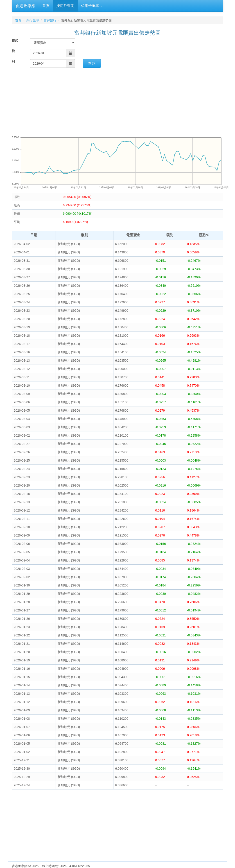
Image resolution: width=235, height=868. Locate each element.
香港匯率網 (25, 6)
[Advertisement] (117, 101)
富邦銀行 (50, 20)
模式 (15, 41)
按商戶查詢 (65, 6)
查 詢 (92, 63)
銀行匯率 (33, 20)
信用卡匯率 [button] (92, 6)
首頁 (46, 6)
